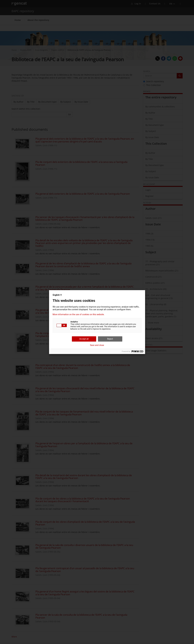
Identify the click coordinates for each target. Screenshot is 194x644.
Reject (110, 339)
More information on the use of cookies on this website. (79, 314)
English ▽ (57, 295)
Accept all (84, 339)
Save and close (97, 345)
